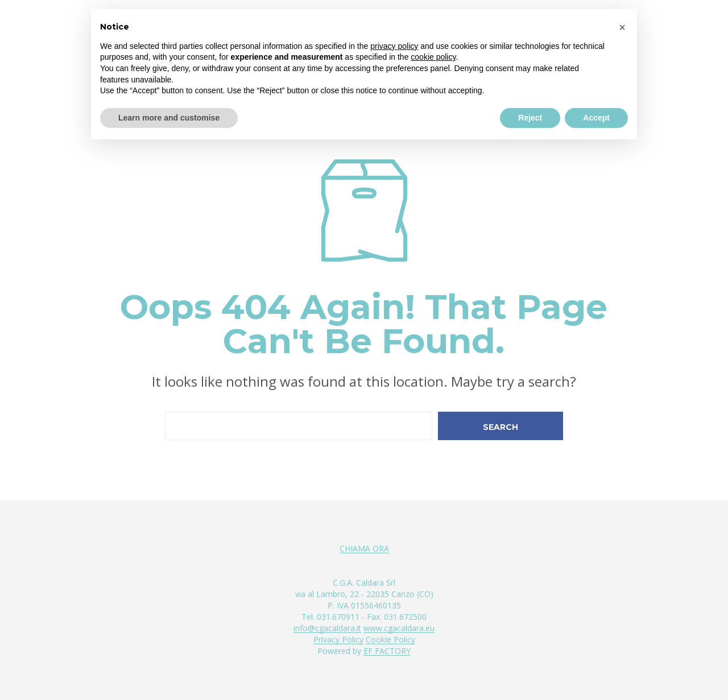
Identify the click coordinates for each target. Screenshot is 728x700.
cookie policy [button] (433, 57)
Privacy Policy (338, 640)
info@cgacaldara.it (327, 628)
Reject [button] (530, 118)
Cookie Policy (390, 640)
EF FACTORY (387, 651)
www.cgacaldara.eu (399, 628)
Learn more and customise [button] (169, 118)
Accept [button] (596, 118)
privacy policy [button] (394, 46)
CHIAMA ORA (364, 549)
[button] (622, 27)
